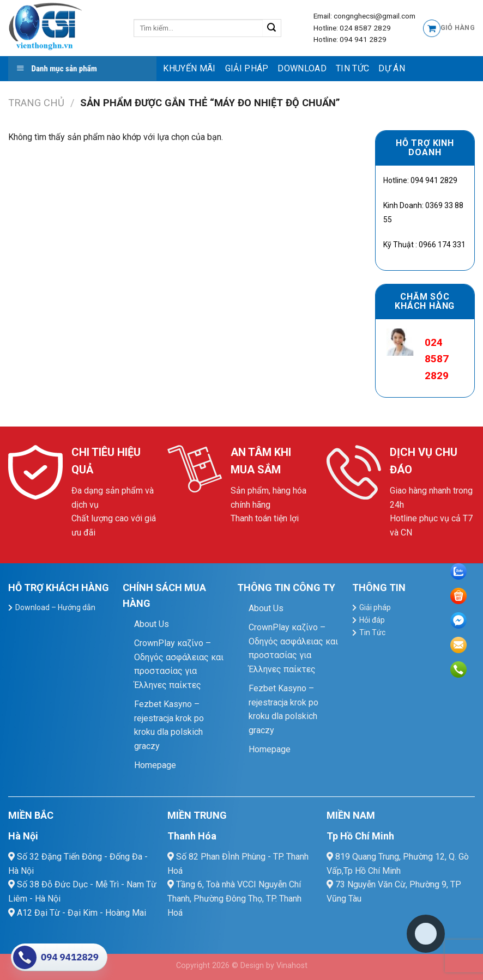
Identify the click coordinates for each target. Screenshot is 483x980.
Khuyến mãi (189, 68)
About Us (152, 624)
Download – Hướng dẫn (55, 607)
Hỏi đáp (372, 620)
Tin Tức (352, 68)
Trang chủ (36, 103)
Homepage (155, 765)
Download (302, 68)
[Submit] (272, 28)
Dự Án (392, 68)
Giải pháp (247, 68)
